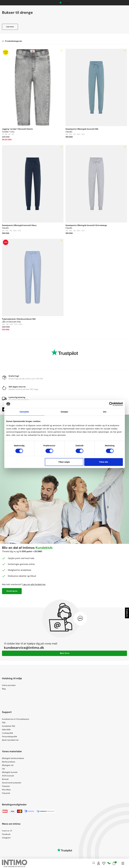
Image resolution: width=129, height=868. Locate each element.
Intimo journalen (9, 685)
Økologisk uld (8, 765)
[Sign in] (99, 863)
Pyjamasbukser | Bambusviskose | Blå (19, 319)
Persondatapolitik (10, 737)
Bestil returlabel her (10, 740)
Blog (4, 689)
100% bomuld (8, 776)
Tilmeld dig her (12, 591)
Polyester (6, 786)
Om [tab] (105, 412)
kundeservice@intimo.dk (24, 648)
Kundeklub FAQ (9, 726)
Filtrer (127, 613)
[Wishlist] (104, 863)
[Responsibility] (109, 863)
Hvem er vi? (7, 831)
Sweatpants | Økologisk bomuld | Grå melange (86, 225)
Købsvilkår (6, 730)
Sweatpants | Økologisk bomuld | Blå (82, 129)
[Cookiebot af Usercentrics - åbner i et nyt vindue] (111, 404)
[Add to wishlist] (61, 51)
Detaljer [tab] (65, 412)
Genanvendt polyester (12, 783)
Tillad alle (104, 462)
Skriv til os (65, 653)
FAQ (4, 723)
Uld (3, 769)
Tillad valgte (64, 462)
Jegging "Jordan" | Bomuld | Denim (17, 129)
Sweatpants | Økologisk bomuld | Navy (19, 225)
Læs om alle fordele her (34, 584)
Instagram (6, 838)
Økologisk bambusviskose (13, 758)
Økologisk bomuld (10, 772)
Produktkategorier (12, 41)
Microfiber (6, 790)
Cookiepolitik (8, 733)
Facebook (6, 834)
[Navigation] (123, 863)
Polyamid (6, 793)
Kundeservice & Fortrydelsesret (16, 719)
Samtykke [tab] (24, 412)
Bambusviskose (9, 762)
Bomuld (5, 779)
